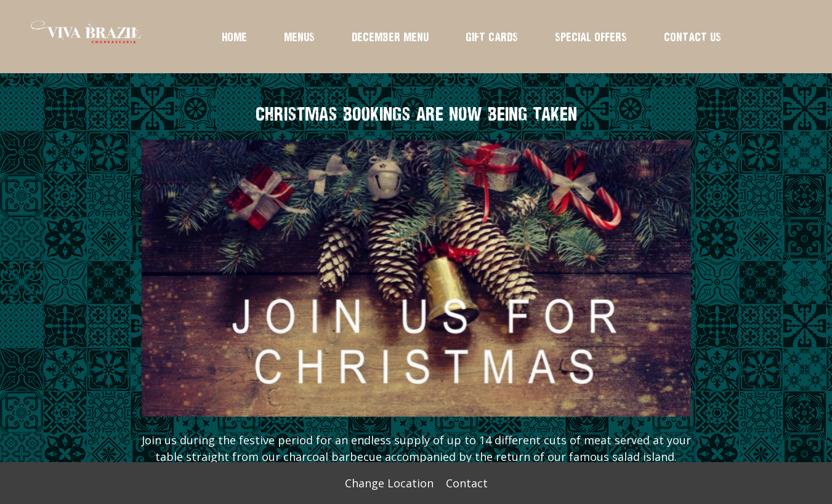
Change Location (389, 483)
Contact (467, 483)
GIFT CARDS (492, 37)
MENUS (299, 37)
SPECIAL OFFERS (591, 37)
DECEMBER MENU (390, 37)
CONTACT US (693, 37)
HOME (234, 37)
